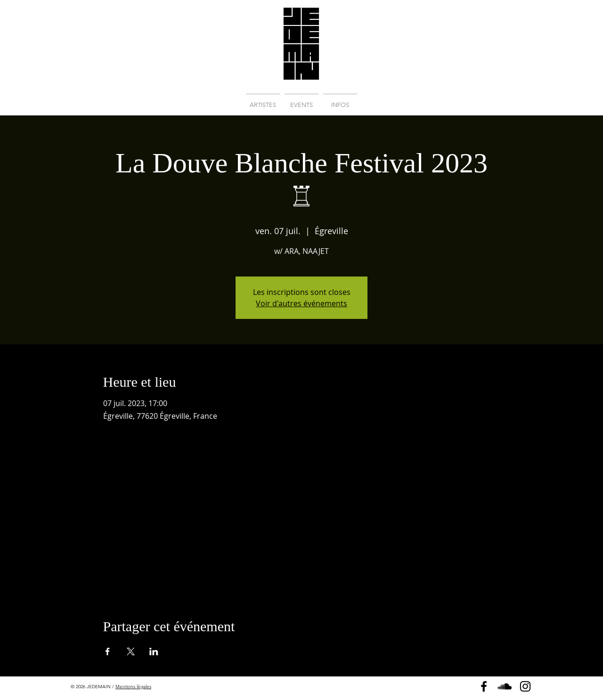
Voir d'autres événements (301, 303)
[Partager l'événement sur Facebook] (108, 651)
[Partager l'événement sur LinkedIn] (154, 651)
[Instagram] (525, 686)
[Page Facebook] (484, 686)
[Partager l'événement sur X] (131, 651)
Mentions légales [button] (133, 687)
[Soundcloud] (505, 686)
